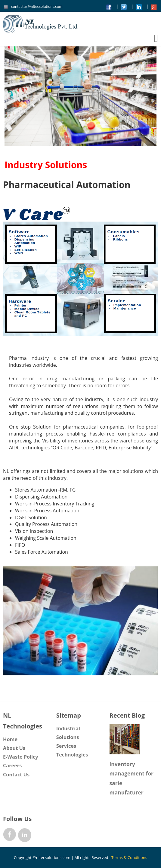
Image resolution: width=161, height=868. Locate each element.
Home (10, 739)
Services (66, 746)
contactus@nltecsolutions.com (37, 6)
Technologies (72, 755)
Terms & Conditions (129, 857)
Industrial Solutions (68, 733)
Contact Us (16, 775)
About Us (14, 748)
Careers (12, 766)
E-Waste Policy (21, 757)
